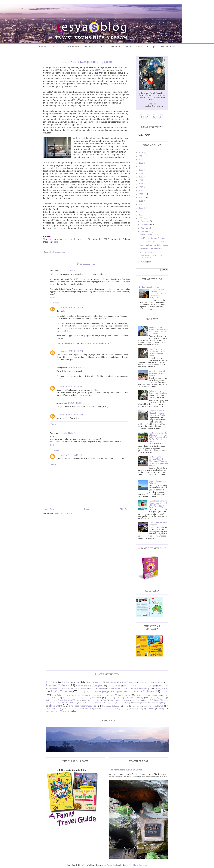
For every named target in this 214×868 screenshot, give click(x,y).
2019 (141, 173)
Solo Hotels (137, 706)
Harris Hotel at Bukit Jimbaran (158, 524)
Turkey (161, 709)
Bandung (159, 682)
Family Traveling (61, 691)
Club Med (102, 688)
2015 (141, 187)
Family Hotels (161, 688)
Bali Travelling (129, 682)
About (55, 47)
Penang (146, 700)
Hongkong (102, 692)
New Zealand (134, 47)
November (145, 225)
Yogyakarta (66, 711)
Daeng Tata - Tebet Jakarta (152, 241)
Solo (126, 706)
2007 (141, 215)
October (145, 228)
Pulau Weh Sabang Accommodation (94, 703)
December (145, 221)
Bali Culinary (94, 682)
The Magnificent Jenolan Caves (126, 770)
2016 (141, 184)
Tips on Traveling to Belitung (158, 482)
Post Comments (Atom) (65, 513)
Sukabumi (148, 706)
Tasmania (150, 709)
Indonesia (90, 47)
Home (42, 47)
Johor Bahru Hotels (74, 695)
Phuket (165, 700)
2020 (141, 170)
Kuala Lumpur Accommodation (149, 695)
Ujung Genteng (52, 711)
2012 (141, 197)
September (146, 232)
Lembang (87, 698)
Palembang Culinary (92, 700)
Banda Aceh (147, 682)
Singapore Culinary (111, 706)
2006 (141, 218)
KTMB (97, 70)
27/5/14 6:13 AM (75, 415)
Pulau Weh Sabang (68, 703)
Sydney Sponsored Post (103, 709)
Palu (105, 700)
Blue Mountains (141, 686)
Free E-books (71, 47)
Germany (90, 692)
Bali (78, 682)
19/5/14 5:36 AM (75, 307)
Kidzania (100, 695)
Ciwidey (92, 689)
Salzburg (127, 703)
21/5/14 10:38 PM (76, 403)
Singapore (65, 252)
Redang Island (116, 703)
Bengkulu (129, 686)
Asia (103, 47)
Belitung (118, 686)
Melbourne (50, 700)
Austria (67, 682)
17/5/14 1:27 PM (69, 271)
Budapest (164, 686)
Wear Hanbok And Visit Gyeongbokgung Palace (158, 373)
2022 (141, 163)
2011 (141, 201)
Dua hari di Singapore (149, 252)
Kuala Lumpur (55, 252)
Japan (165, 691)
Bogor (153, 686)
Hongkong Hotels (121, 692)
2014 (141, 191)
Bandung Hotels (82, 686)
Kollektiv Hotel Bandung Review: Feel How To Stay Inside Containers (158, 330)
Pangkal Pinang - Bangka (119, 700)
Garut (81, 692)
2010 (141, 204)
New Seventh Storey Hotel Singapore (151, 256)
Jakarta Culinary (143, 691)
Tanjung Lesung (123, 709)
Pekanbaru (136, 700)
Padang (78, 700)
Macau (109, 698)
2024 (141, 156)
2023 (141, 159)
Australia (116, 47)
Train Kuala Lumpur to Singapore (154, 245)
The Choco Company (138, 865)
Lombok (98, 698)
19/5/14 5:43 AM (75, 351)
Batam (110, 686)
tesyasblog (62, 307)
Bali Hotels (111, 682)
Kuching (66, 698)
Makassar (129, 698)
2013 (141, 194)
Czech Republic (116, 688)
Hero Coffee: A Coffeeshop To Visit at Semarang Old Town (158, 352)
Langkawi (76, 698)
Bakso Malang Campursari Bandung (158, 392)
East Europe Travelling (138, 688)
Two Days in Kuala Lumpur (151, 248)
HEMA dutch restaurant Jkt (152, 235)
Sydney (83, 709)
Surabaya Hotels (71, 709)
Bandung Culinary (57, 685)
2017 (141, 180)
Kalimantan (89, 695)
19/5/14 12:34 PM (76, 368)
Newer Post (49, 509)
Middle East (168, 47)
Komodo (110, 695)
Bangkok (98, 686)
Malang (140, 698)
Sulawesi (159, 706)
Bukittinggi (53, 688)
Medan (163, 698)
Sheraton (155, 703)
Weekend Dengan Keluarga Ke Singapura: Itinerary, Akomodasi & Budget (158, 293)
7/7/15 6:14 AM (75, 455)
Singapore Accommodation (83, 706)
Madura (118, 698)
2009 (141, 208)
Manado (152, 698)
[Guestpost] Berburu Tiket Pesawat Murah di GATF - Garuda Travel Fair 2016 (158, 504)
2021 (141, 166)
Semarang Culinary (141, 703)
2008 (141, 211)
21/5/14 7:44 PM (75, 387)
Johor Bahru (57, 695)
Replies (56, 303)
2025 (141, 153)
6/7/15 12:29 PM (69, 433)
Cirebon (83, 688)
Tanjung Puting (137, 709)
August (144, 262)
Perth (157, 700)
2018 (141, 177)
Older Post (124, 509)
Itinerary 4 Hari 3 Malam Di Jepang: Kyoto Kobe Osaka (157, 413)
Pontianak (54, 703)
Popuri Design (113, 865)
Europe (152, 47)
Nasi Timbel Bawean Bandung (153, 238)
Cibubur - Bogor (68, 688)
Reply (52, 298)
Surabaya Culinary (53, 709)
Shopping (165, 703)
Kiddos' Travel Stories (149, 287)
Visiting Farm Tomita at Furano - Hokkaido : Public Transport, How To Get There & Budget (159, 437)
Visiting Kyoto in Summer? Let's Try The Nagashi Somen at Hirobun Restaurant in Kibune (159, 461)
